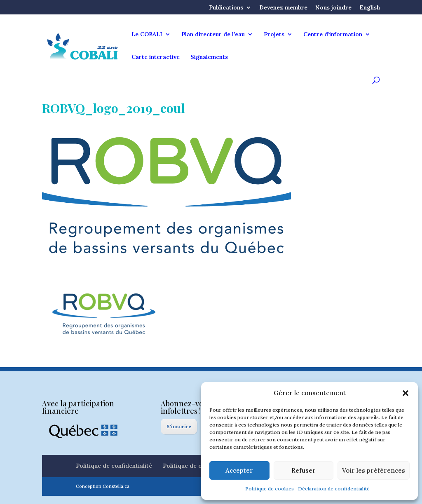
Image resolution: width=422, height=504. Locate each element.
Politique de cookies (270, 489)
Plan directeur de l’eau (213, 35)
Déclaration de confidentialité (334, 489)
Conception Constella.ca (103, 486)
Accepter (239, 470)
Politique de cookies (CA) (198, 466)
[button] (406, 393)
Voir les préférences (374, 470)
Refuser (304, 470)
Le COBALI (147, 35)
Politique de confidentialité (114, 466)
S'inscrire (179, 426)
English (370, 8)
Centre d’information (333, 35)
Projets (274, 35)
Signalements (209, 57)
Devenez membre (283, 8)
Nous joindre (333, 8)
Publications (226, 8)
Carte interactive (156, 57)
